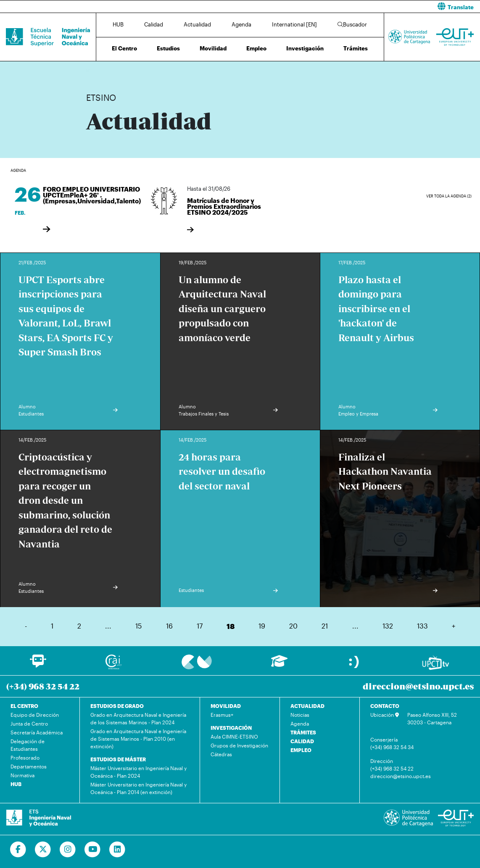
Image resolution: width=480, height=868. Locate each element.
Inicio (93, 70)
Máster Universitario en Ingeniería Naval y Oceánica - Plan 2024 (138, 772)
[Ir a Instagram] (68, 850)
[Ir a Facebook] (18, 850)
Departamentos (29, 766)
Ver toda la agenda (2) (449, 196)
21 (325, 626)
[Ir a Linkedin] (117, 850)
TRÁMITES (303, 732)
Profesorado (25, 758)
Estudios (168, 48)
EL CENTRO (24, 706)
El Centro (124, 48)
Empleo (256, 48)
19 (262, 626)
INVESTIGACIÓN (231, 728)
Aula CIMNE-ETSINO (234, 736)
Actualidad (197, 24)
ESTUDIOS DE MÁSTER (118, 759)
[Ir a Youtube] (93, 850)
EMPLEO (301, 750)
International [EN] (294, 24)
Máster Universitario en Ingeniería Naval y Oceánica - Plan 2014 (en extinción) (138, 788)
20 (293, 626)
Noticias (300, 715)
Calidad (154, 24)
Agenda (241, 24)
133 (422, 626)
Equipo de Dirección (35, 715)
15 (138, 626)
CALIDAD (302, 741)
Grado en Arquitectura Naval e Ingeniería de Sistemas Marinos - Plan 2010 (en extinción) (138, 739)
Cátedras (221, 754)
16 (169, 626)
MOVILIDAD (226, 706)
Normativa (22, 775)
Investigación (305, 48)
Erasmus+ (222, 715)
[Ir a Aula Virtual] (279, 665)
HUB (118, 24)
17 (200, 626)
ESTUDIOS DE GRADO (117, 706)
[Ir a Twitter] (43, 850)
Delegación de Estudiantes (28, 745)
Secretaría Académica (37, 732)
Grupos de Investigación (239, 745)
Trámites (356, 48)
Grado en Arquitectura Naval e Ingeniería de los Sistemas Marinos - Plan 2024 (138, 718)
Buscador (352, 24)
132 (388, 626)
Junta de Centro (29, 723)
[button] (363, 7)
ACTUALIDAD (307, 706)
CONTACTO (385, 706)
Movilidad (213, 48)
